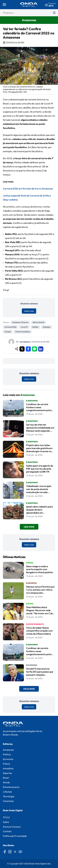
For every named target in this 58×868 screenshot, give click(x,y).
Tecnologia (9, 796)
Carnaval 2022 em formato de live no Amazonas (28, 189)
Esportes (7, 773)
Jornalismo (25, 342)
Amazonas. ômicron (20, 322)
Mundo (6, 782)
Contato (7, 831)
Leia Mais (29, 527)
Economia (8, 759)
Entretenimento (11, 787)
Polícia (6, 764)
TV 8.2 (6, 817)
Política (7, 754)
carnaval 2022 (10, 327)
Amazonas (8, 750)
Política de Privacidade (15, 836)
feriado (8, 332)
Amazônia (8, 768)
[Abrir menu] (4, 5)
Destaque (47, 327)
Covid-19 (24, 327)
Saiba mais (29, 311)
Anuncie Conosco (12, 827)
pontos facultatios (23, 332)
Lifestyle (7, 792)
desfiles (35, 327)
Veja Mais (29, 689)
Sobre (6, 822)
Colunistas (8, 801)
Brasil (6, 778)
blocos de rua (39, 322)
